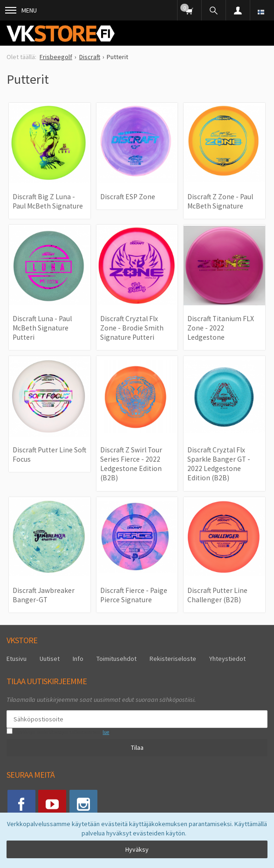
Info (78, 659)
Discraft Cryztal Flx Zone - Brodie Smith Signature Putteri (132, 328)
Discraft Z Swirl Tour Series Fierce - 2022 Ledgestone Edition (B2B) (131, 464)
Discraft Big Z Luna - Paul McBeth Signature (48, 201)
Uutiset (50, 659)
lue (106, 732)
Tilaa (137, 747)
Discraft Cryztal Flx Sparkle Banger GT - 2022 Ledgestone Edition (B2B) (219, 464)
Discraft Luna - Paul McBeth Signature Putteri (42, 328)
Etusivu (17, 659)
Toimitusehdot (116, 659)
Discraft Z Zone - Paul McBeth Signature (220, 201)
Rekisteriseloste (173, 659)
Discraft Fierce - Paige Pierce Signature (134, 595)
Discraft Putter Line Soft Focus (49, 454)
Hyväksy (137, 849)
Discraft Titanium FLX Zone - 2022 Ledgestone (221, 328)
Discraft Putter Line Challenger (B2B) (217, 595)
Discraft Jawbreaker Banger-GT (44, 595)
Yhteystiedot (227, 659)
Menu (21, 10)
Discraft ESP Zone (128, 197)
